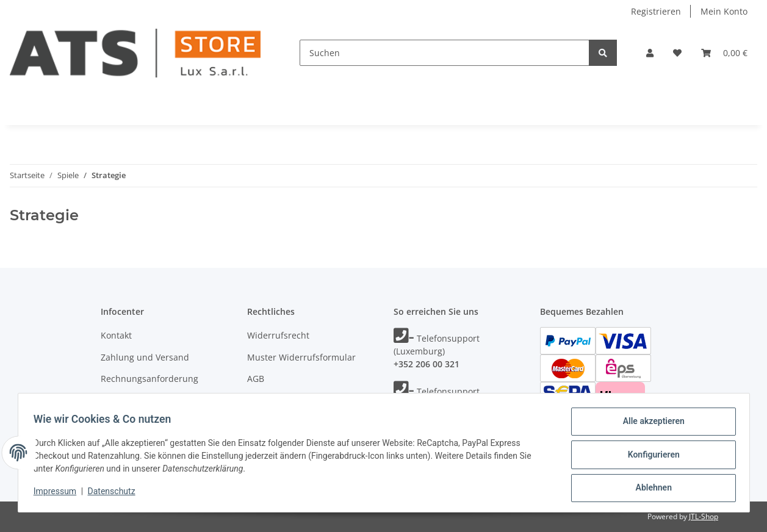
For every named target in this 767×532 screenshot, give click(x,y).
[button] (650, 53)
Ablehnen (650, 489)
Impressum (59, 494)
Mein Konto (724, 11)
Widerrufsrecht (278, 335)
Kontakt (116, 335)
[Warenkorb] (724, 53)
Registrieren (656, 11)
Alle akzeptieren (650, 425)
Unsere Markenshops (144, 401)
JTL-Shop (704, 516)
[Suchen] (445, 53)
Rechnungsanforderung (149, 379)
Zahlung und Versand (145, 357)
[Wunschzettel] (677, 53)
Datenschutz (273, 401)
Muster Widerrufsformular (301, 357)
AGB (256, 379)
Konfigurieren (650, 457)
